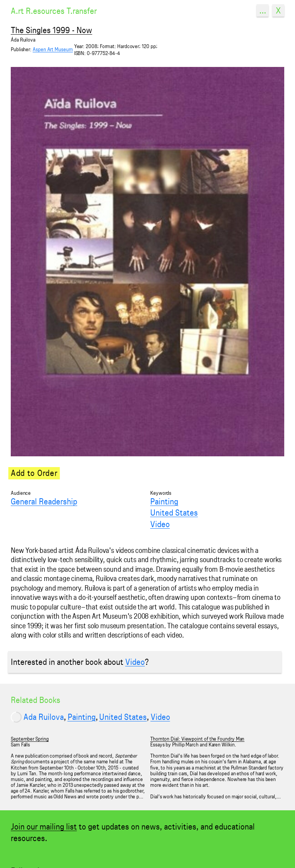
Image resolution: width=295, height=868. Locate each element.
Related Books (36, 700)
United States (174, 512)
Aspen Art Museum (53, 49)
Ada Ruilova (44, 717)
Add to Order (34, 473)
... (263, 10)
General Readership (44, 501)
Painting (164, 501)
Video (160, 524)
